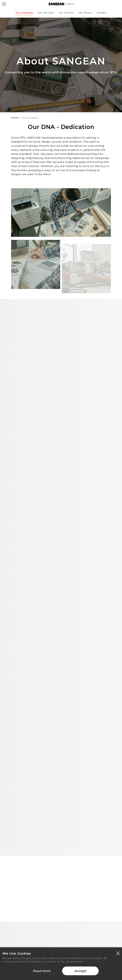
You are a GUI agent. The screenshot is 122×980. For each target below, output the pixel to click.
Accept (80, 971)
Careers (102, 13)
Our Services (46, 13)
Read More (42, 971)
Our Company (24, 13)
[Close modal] (118, 953)
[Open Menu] (4, 4)
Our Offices (66, 13)
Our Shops (85, 13)
